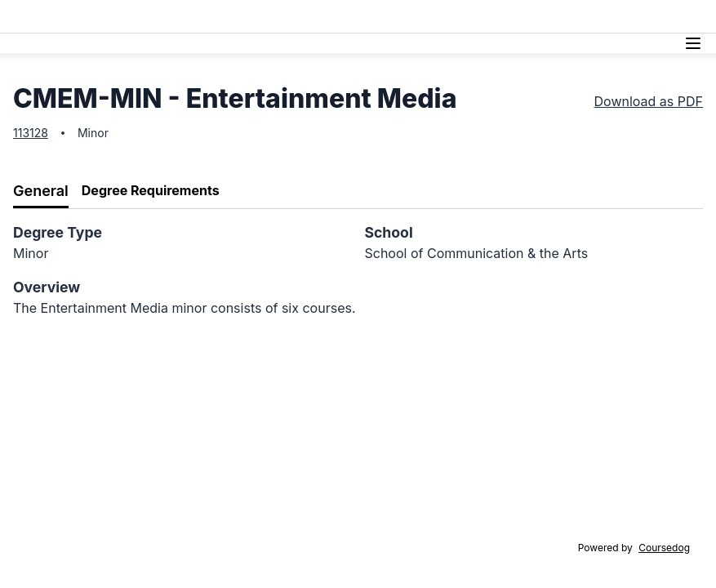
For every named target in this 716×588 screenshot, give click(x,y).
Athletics (620, 16)
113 (21, 133)
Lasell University (64, 17)
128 (39, 133)
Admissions (207, 16)
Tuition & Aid (386, 16)
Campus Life (547, 16)
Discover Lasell (295, 16)
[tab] (41, 192)
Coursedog (664, 548)
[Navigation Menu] (693, 43)
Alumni (678, 16)
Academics (466, 16)
